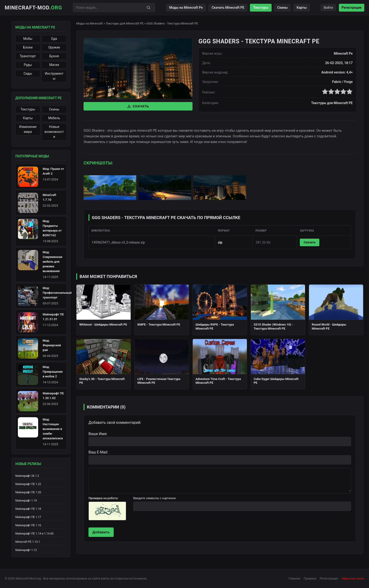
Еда (54, 39)
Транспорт (28, 56)
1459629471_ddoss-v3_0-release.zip (118, 242)
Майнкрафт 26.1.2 (27, 476)
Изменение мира (28, 129)
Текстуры (261, 8)
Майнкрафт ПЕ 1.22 (28, 484)
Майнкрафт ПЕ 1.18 (28, 509)
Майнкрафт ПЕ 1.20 (28, 492)
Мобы (28, 39)
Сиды (28, 73)
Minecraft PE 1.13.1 (28, 542)
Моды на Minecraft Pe (186, 8)
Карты (301, 8)
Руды (28, 65)
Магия (54, 65)
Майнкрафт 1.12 (26, 550)
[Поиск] (148, 8)
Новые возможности (54, 132)
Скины (282, 8)
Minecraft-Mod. (33, 8)
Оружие (54, 47)
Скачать (138, 106)
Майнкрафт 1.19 (26, 501)
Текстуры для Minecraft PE (125, 23)
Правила (310, 578)
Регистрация (352, 8)
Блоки (28, 47)
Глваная (294, 578)
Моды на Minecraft (90, 23)
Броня (54, 56)
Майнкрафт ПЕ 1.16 (28, 525)
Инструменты (54, 76)
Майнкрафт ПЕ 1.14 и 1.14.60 (34, 534)
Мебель (54, 118)
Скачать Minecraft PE (228, 8)
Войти (328, 8)
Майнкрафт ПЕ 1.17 (28, 517)
